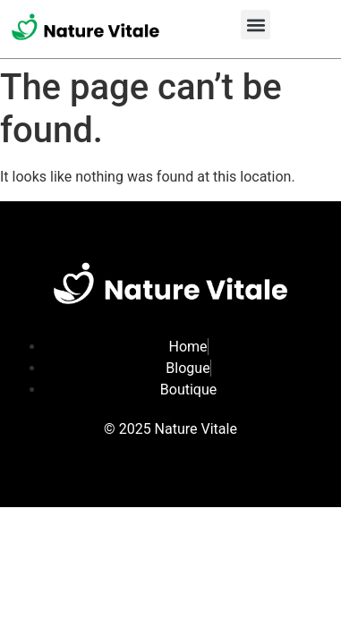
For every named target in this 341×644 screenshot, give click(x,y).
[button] (256, 25)
